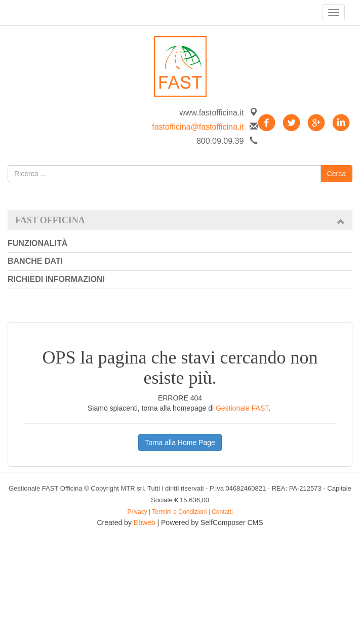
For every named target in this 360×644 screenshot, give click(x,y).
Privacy (137, 512)
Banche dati (35, 261)
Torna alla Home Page (180, 442)
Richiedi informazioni (56, 279)
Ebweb (145, 522)
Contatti (222, 512)
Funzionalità (37, 243)
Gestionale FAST (242, 408)
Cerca (336, 174)
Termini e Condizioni (179, 512)
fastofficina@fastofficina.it (198, 127)
